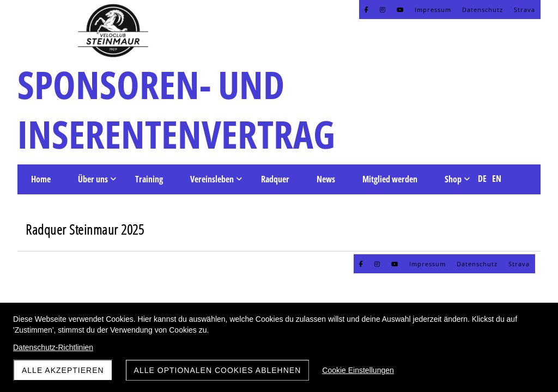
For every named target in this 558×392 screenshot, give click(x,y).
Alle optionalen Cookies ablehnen (218, 370)
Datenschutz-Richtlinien (53, 347)
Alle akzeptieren (63, 370)
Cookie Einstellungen (358, 370)
